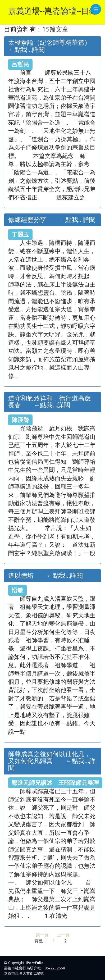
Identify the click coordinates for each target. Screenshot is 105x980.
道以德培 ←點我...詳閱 (45, 575)
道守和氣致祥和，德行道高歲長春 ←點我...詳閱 (49, 402)
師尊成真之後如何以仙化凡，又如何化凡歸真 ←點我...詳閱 (52, 761)
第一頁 (42, 935)
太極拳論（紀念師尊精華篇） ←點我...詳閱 (56, 46)
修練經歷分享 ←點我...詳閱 (52, 220)
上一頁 (63, 935)
